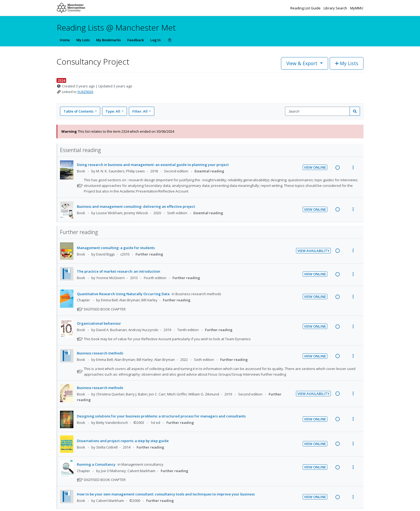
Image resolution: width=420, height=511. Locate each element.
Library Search (336, 8)
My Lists (83, 40)
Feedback (136, 40)
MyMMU (357, 8)
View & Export (303, 63)
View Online (315, 167)
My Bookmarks (108, 40)
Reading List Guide (306, 8)
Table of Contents (79, 111)
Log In (155, 40)
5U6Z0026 (85, 92)
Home (65, 40)
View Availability (313, 251)
